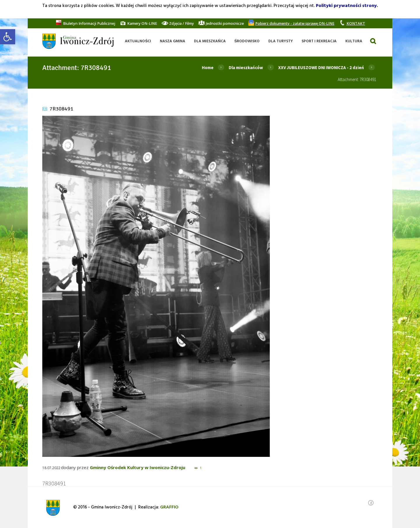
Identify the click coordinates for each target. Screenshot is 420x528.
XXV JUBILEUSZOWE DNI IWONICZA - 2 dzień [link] (321, 67)
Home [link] (208, 67)
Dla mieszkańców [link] (246, 67)
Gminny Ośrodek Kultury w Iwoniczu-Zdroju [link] (138, 467)
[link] (8, 37)
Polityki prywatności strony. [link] (347, 6)
